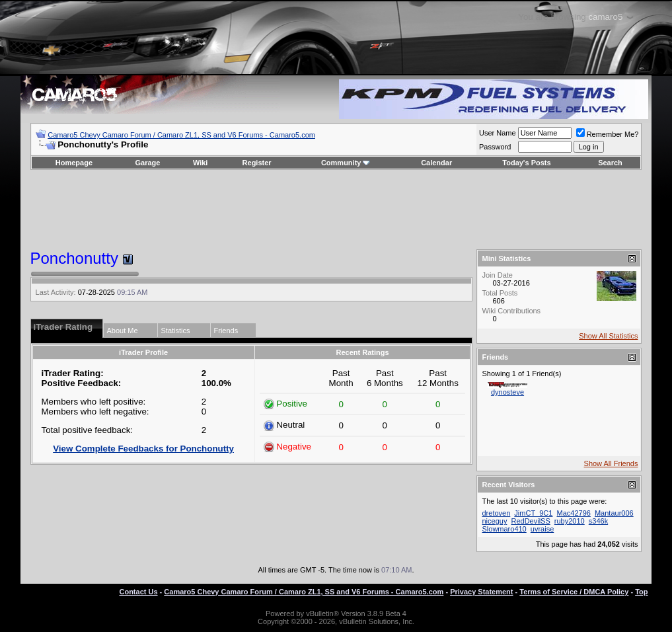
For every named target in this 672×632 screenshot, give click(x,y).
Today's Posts (526, 163)
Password (495, 147)
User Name (498, 133)
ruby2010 (570, 521)
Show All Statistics (608, 336)
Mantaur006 (614, 513)
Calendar (436, 163)
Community (346, 163)
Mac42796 (574, 513)
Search (610, 163)
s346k (598, 521)
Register (257, 163)
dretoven (496, 513)
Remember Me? (608, 134)
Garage (148, 163)
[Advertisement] (336, 210)
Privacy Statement (481, 592)
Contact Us (138, 592)
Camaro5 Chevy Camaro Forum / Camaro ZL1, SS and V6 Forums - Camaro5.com (181, 135)
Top (641, 592)
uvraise (542, 529)
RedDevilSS (530, 521)
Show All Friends (611, 463)
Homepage (74, 163)
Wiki (201, 163)
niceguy (494, 521)
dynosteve (507, 392)
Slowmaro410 (504, 529)
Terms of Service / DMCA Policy (574, 592)
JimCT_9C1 (533, 513)
